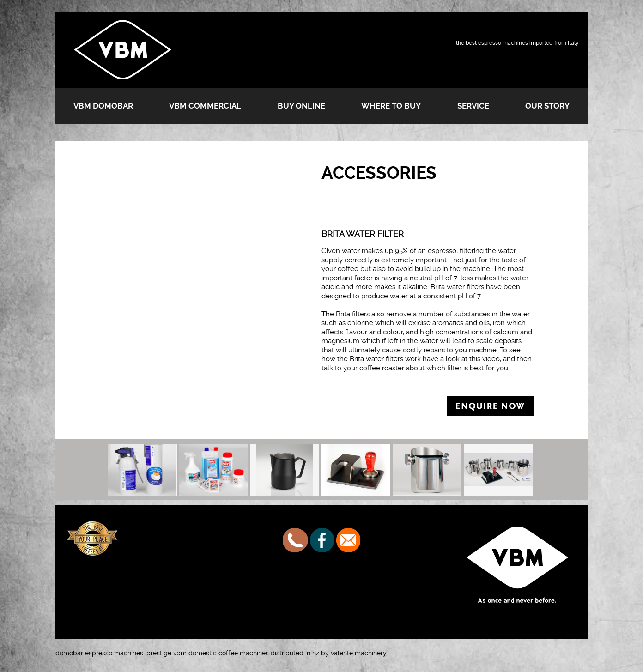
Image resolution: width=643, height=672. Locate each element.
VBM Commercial (205, 106)
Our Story (547, 106)
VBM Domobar (103, 106)
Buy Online (301, 106)
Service (473, 106)
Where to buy (391, 106)
